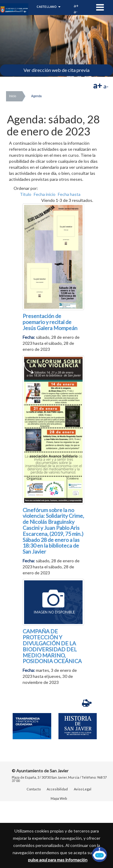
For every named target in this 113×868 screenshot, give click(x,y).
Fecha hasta (69, 194)
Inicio (13, 96)
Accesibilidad (57, 789)
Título (26, 194)
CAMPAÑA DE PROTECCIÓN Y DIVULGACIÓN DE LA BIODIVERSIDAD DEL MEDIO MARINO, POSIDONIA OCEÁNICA (52, 646)
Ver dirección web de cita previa (56, 70)
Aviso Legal (83, 789)
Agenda (36, 96)
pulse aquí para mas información (58, 860)
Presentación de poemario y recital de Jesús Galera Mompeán (50, 322)
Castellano (49, 7)
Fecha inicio (45, 194)
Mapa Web (59, 798)
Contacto (34, 789)
